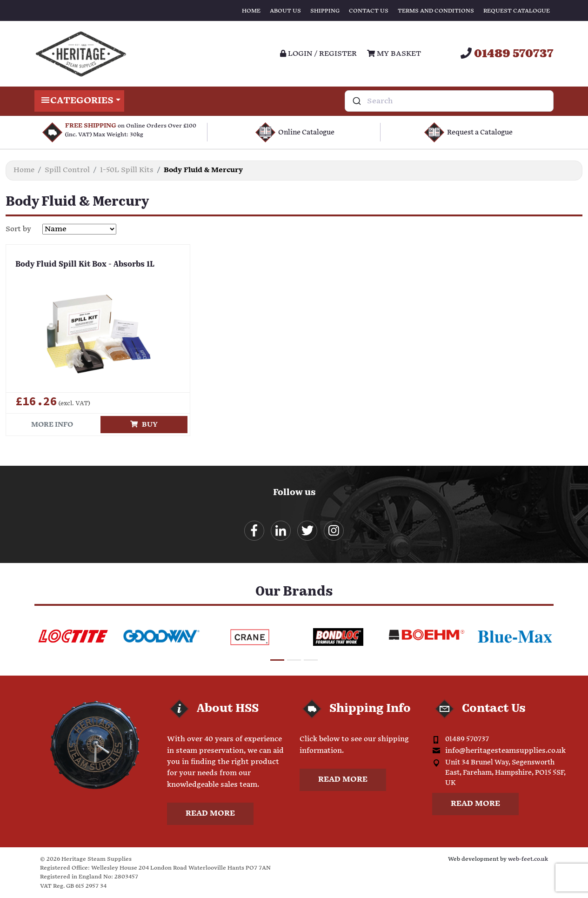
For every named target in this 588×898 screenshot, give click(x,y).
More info (52, 425)
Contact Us (369, 11)
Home (251, 11)
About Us (285, 11)
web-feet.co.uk (528, 859)
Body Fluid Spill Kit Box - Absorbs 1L (85, 265)
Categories (79, 101)
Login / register (318, 54)
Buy (144, 425)
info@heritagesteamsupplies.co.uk (505, 751)
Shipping (325, 11)
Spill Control (67, 170)
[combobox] (449, 101)
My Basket (394, 54)
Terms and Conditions (436, 11)
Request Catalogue (517, 11)
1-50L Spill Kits (127, 170)
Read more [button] (210, 814)
